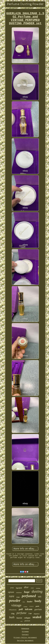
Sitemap (25, 632)
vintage (16, 605)
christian (38, 588)
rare (12, 596)
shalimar (19, 593)
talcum (29, 609)
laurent (19, 618)
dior (26, 587)
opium (11, 592)
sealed (37, 617)
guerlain (38, 609)
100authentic (13, 610)
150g (13, 614)
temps (18, 597)
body (38, 601)
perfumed (29, 596)
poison (27, 621)
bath (12, 617)
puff (21, 609)
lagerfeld (19, 588)
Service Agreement (25, 641)
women (25, 607)
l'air (30, 613)
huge (27, 592)
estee (32, 588)
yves (12, 588)
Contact (25, 635)
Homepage (25, 629)
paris (37, 606)
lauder (30, 602)
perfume (21, 613)
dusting (37, 591)
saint (21, 621)
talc (40, 597)
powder (15, 601)
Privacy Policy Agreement (25, 638)
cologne (27, 618)
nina (24, 602)
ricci (31, 606)
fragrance (37, 614)
